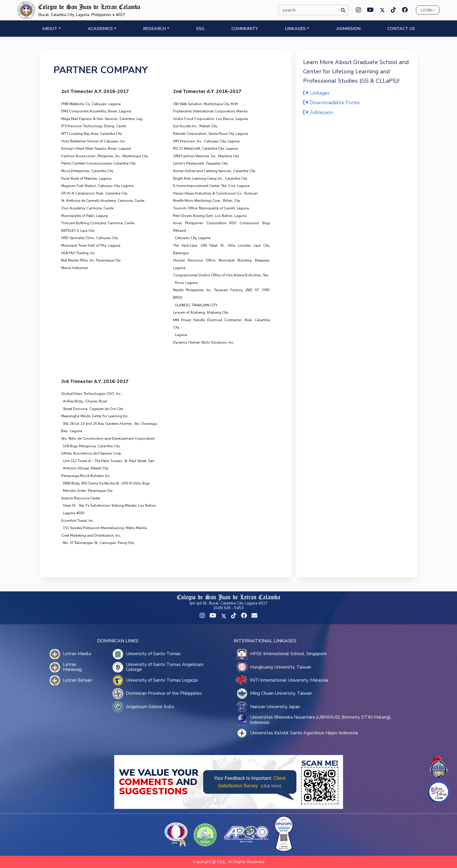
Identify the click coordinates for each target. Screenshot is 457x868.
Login (428, 10)
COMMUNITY (245, 29)
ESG (200, 29)
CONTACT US (401, 29)
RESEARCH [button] (154, 29)
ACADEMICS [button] (100, 29)
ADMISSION (348, 29)
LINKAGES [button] (295, 29)
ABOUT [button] (50, 29)
